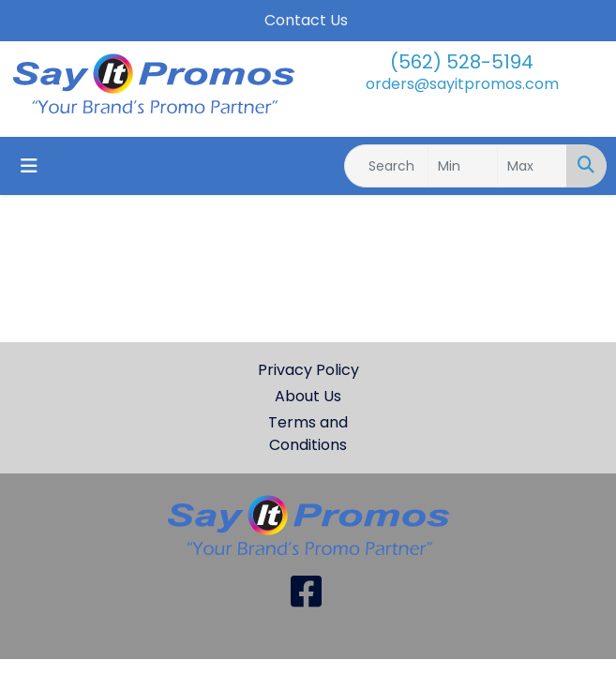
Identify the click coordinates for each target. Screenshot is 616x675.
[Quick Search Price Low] (463, 166)
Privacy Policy (308, 370)
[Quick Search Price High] (532, 166)
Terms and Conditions (308, 434)
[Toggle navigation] (29, 166)
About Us (308, 396)
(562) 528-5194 (462, 62)
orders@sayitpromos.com (462, 84)
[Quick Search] (386, 166)
